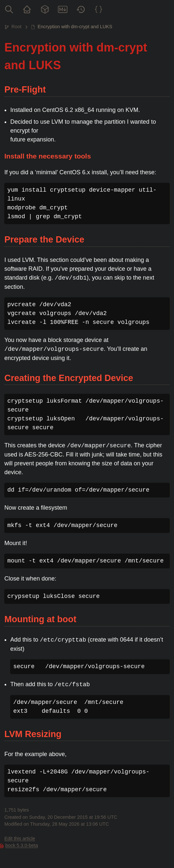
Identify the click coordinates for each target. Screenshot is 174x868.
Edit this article (20, 838)
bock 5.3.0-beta (22, 845)
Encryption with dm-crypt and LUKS (75, 27)
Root (16, 27)
